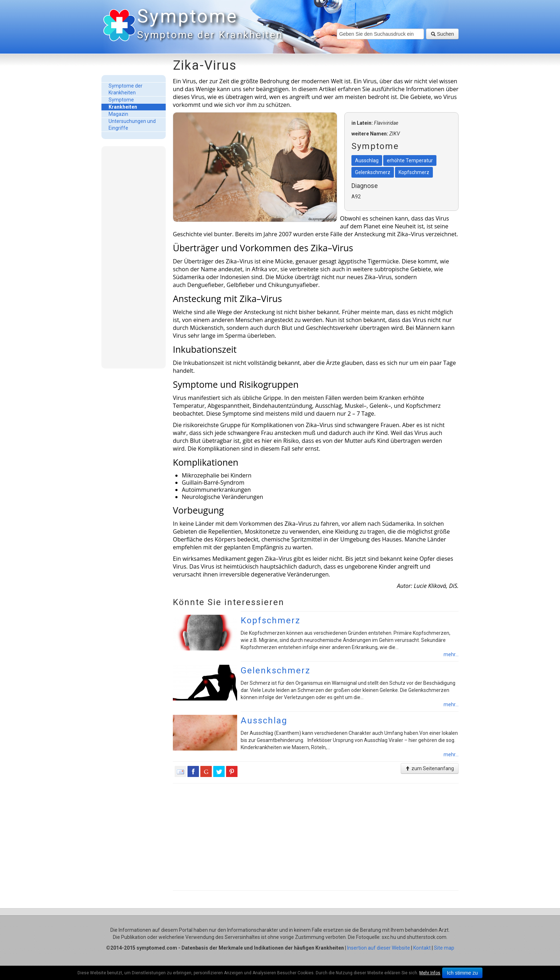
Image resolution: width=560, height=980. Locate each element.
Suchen (442, 34)
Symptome (209, 25)
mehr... (451, 654)
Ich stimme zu (462, 973)
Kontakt (422, 948)
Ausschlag (264, 721)
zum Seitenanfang (430, 768)
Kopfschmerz (271, 620)
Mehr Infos (430, 973)
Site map (444, 948)
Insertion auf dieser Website (379, 948)
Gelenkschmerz (276, 670)
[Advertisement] (134, 257)
